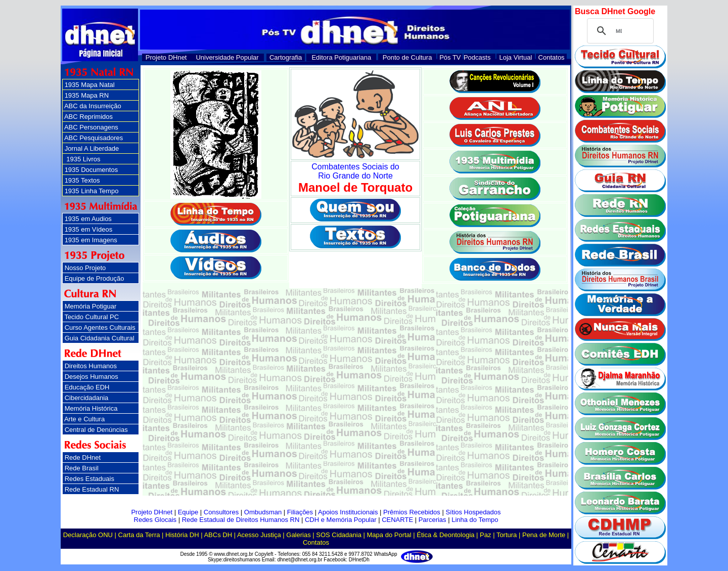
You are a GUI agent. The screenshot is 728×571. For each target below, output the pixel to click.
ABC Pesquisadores (94, 138)
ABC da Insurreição (93, 106)
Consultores (221, 512)
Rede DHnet (83, 457)
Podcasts (477, 57)
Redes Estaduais (89, 479)
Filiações (300, 512)
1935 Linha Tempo (92, 191)
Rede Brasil (82, 468)
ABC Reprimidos (88, 117)
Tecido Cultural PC (92, 317)
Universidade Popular (227, 57)
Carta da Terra (139, 535)
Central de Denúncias (96, 430)
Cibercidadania (87, 398)
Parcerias (433, 520)
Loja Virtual (516, 57)
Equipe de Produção (95, 278)
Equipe (188, 512)
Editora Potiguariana (341, 57)
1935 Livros (83, 159)
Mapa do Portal (389, 535)
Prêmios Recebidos (412, 512)
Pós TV (450, 57)
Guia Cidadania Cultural (100, 338)
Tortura (507, 535)
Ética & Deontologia (445, 535)
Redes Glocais (155, 520)
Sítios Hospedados (473, 512)
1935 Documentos (92, 170)
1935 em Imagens (91, 240)
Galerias (298, 535)
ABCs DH (218, 535)
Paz (485, 535)
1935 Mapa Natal (90, 85)
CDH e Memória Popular (341, 520)
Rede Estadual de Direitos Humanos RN (241, 520)
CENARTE (397, 520)
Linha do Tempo (475, 520)
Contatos (552, 57)
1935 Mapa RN (87, 95)
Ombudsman (263, 512)
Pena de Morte (544, 535)
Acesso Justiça (259, 535)
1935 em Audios (88, 219)
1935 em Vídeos (89, 229)
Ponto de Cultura (407, 57)
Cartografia (286, 57)
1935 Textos (82, 180)
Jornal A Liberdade (92, 148)
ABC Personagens (91, 127)
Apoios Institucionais (348, 512)
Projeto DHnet (166, 57)
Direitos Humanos (91, 366)
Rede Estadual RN (92, 489)
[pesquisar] (619, 31)
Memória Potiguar (91, 306)
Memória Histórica (91, 408)
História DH (182, 535)
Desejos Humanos (92, 377)
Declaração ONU (88, 535)
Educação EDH (87, 387)
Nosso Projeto (85, 268)
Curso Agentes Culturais (100, 327)
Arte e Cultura (84, 419)
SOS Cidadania (339, 535)
